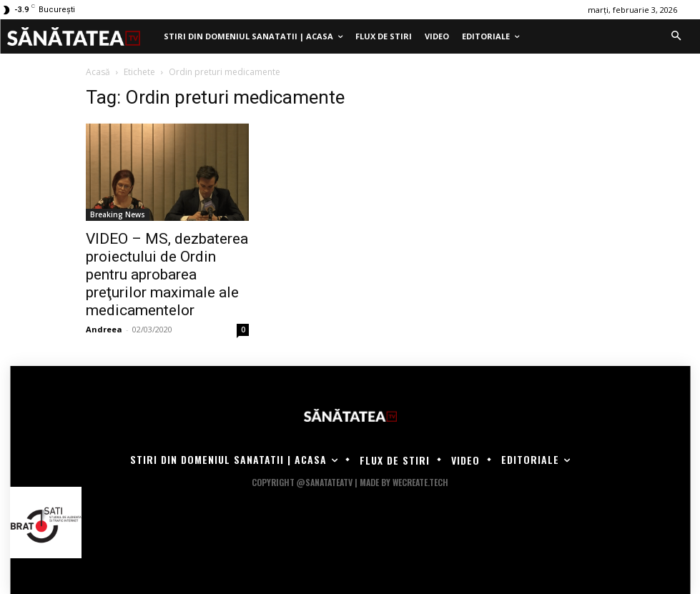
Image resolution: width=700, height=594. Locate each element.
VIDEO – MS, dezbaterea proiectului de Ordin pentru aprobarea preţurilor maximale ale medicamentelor (167, 274)
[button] (676, 36)
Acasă (98, 72)
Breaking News (118, 214)
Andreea (104, 329)
